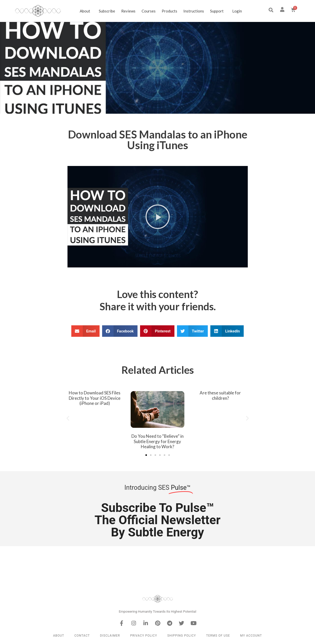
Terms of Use (218, 636)
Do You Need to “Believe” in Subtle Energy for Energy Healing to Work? (157, 441)
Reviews (128, 11)
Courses (149, 11)
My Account (251, 636)
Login (237, 11)
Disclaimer (110, 636)
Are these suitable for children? (220, 395)
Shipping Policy (182, 636)
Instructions (194, 11)
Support (218, 11)
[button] (271, 10)
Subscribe (107, 11)
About (86, 11)
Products (169, 11)
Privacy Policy (144, 636)
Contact (82, 636)
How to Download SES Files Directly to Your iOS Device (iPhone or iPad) (95, 398)
